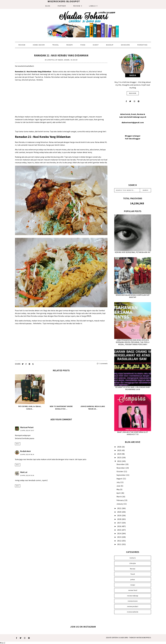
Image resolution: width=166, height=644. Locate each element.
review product (133, 606)
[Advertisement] (61, 99)
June (119, 486)
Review (77, 6)
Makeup (110, 45)
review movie (133, 601)
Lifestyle (51, 60)
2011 (119, 544)
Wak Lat (24, 472)
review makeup (133, 596)
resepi (133, 585)
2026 (119, 447)
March (119, 497)
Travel (56, 45)
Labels (92, 6)
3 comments (102, 364)
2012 (119, 541)
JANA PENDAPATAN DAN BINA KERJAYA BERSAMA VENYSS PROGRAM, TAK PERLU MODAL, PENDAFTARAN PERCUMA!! (133, 342)
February (120, 500)
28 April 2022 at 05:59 (27, 475)
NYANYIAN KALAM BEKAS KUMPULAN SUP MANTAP (133, 296)
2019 (119, 515)
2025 (119, 450)
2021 (119, 508)
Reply (18, 444)
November (121, 468)
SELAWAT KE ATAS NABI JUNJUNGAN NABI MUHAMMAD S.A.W (133, 388)
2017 (119, 523)
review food (133, 590)
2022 (119, 461)
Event (96, 45)
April (119, 493)
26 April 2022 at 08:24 (27, 454)
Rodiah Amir (26, 451)
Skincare (125, 45)
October (120, 471)
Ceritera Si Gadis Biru (120, 638)
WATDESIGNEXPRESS (144, 638)
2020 (119, 512)
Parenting (142, 45)
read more (133, 93)
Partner (62, 6)
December (121, 464)
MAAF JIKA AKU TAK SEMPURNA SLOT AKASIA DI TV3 (133, 433)
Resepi (70, 45)
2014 (119, 533)
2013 (119, 537)
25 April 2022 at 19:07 (27, 430)
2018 (119, 519)
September (121, 475)
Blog (48, 6)
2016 (119, 526)
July (118, 482)
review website (133, 612)
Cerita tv (133, 558)
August (120, 479)
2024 (119, 454)
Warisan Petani (27, 427)
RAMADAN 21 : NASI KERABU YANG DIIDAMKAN (61, 55)
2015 (119, 530)
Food (83, 45)
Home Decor (39, 45)
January (120, 504)
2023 (119, 457)
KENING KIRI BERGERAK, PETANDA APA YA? (133, 252)
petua (133, 579)
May (118, 489)
